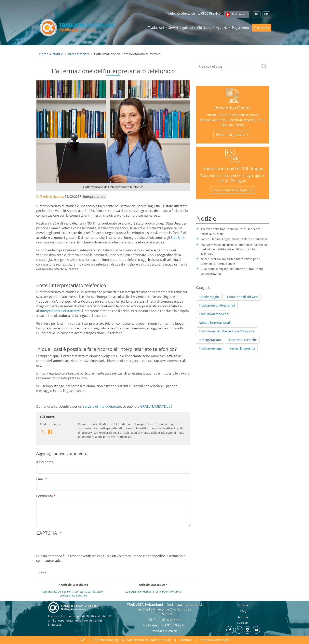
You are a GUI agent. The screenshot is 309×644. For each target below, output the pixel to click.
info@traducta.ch (164, 631)
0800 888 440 (172, 620)
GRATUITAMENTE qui (156, 406)
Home (44, 54)
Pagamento (241, 28)
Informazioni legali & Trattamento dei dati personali (132, 640)
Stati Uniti (178, 238)
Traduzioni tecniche (242, 340)
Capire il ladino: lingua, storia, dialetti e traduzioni (234, 239)
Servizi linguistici (181, 28)
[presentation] (66, 546)
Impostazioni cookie (215, 640)
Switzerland (240, 14)
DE (257, 15)
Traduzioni (156, 28)
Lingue (243, 605)
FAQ (243, 611)
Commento (45, 496)
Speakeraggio (209, 297)
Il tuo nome (45, 462)
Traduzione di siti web (242, 297)
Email (40, 479)
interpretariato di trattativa (60, 311)
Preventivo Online (233, 108)
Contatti (243, 623)
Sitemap (186, 640)
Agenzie (222, 28)
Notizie (58, 54)
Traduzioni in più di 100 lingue (233, 168)
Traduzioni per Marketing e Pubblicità (227, 331)
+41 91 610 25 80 (173, 625)
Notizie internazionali (215, 323)
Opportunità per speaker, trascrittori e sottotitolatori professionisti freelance (73, 593)
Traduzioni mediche (214, 314)
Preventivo (262, 28)
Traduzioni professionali (217, 305)
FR (266, 15)
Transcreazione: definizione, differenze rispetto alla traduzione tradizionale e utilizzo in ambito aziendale (234, 249)
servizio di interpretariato (102, 406)
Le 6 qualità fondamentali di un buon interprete (153, 592)
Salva (43, 572)
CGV (82, 640)
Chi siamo (204, 28)
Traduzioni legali (211, 348)
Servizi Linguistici (242, 348)
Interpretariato (79, 54)
